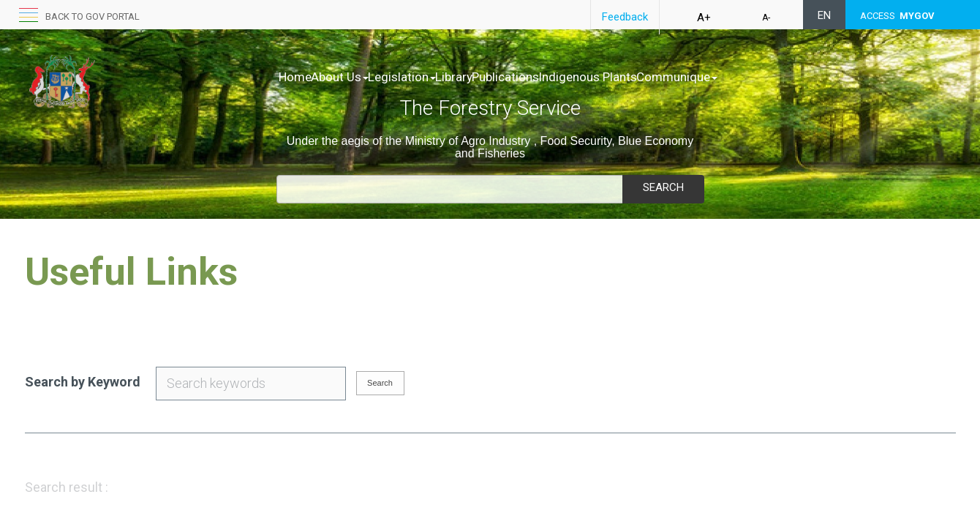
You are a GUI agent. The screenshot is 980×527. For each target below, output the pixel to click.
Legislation (433, 77)
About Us (355, 77)
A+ (704, 18)
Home (295, 77)
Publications (567, 77)
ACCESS (897, 16)
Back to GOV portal (93, 16)
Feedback (625, 17)
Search (663, 187)
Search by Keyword (83, 382)
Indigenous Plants (664, 77)
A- (766, 18)
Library (500, 77)
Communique (769, 77)
